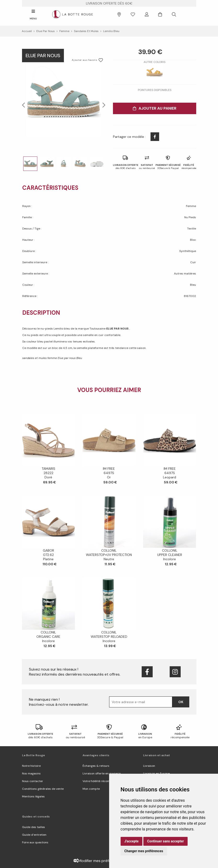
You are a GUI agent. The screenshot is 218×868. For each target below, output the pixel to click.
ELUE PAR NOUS (118, 329)
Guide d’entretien (34, 835)
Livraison (149, 766)
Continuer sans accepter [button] (165, 841)
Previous (25, 105)
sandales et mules (86, 31)
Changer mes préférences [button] (144, 851)
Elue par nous (46, 31)
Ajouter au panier (155, 108)
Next (102, 105)
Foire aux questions (35, 842)
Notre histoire (31, 766)
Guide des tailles (34, 827)
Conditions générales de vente (43, 789)
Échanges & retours (96, 766)
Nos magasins (31, 773)
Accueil (27, 31)
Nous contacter (33, 781)
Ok (181, 702)
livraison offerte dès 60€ (109, 3)
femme (64, 31)
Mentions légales (33, 796)
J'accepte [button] (132, 841)
